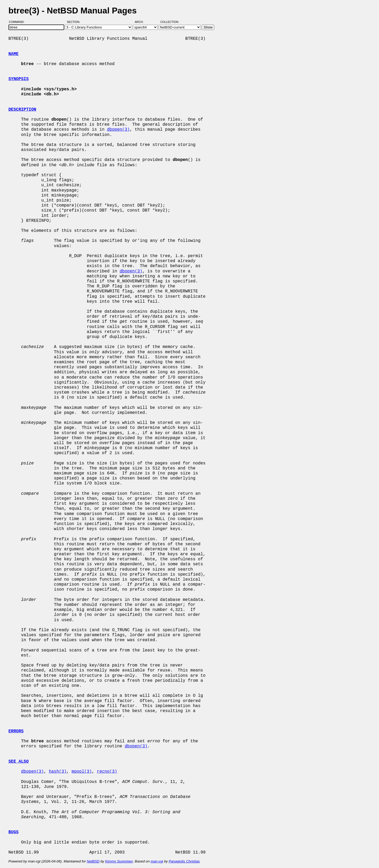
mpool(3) (82, 772)
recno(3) (107, 772)
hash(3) (58, 772)
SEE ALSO (19, 762)
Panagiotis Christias (184, 861)
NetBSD (93, 861)
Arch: (141, 22)
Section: (75, 22)
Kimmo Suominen (119, 861)
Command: (18, 22)
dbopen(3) (118, 130)
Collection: (170, 22)
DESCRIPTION (22, 110)
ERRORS (16, 731)
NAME (13, 54)
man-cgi (157, 861)
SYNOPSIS (19, 79)
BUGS (13, 832)
